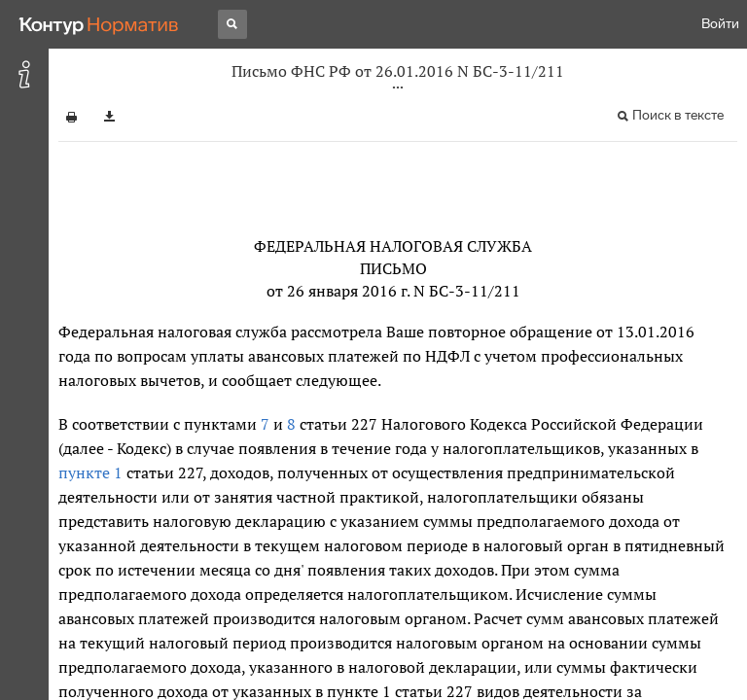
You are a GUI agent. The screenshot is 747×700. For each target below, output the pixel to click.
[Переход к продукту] (99, 24)
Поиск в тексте (678, 115)
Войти (720, 24)
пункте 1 (90, 472)
